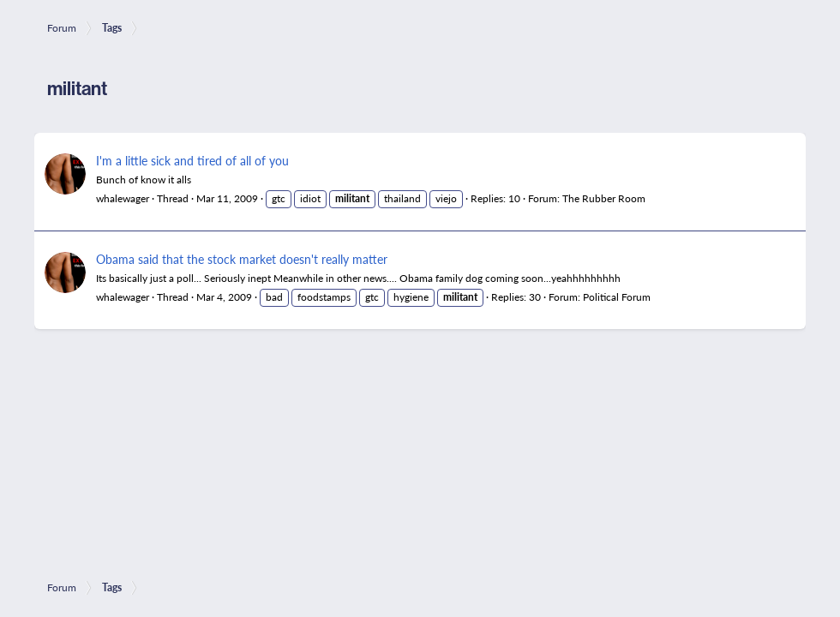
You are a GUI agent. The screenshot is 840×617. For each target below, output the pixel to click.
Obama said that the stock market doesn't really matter (242, 259)
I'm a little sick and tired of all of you (192, 160)
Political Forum (617, 297)
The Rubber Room (604, 198)
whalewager (123, 198)
